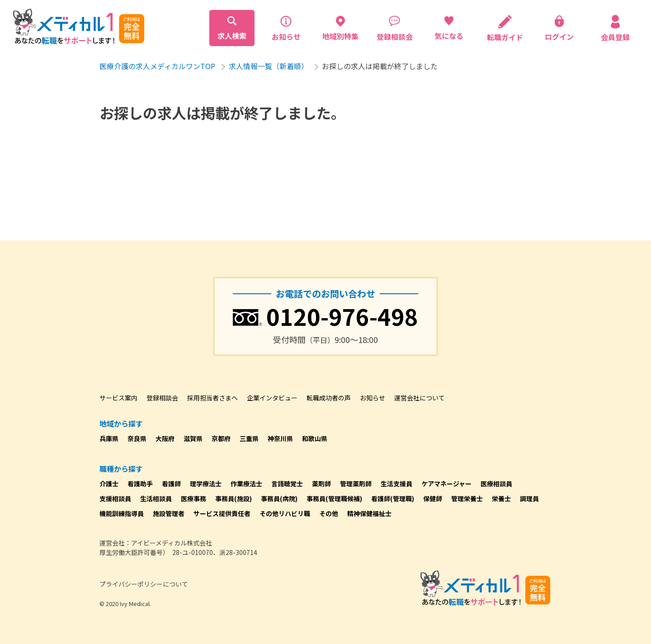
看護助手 (140, 484)
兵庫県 (109, 438)
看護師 (171, 484)
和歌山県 (315, 438)
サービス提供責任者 (222, 513)
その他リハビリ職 (285, 513)
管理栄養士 (467, 498)
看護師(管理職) (393, 498)
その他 (329, 513)
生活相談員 (156, 498)
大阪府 (165, 438)
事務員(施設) (234, 498)
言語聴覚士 (287, 484)
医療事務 (193, 498)
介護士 (109, 484)
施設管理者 (169, 513)
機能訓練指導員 (122, 513)
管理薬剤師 (356, 484)
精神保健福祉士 (369, 513)
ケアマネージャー (446, 484)
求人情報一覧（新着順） (269, 66)
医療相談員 (496, 484)
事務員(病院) (279, 498)
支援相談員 (115, 498)
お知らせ (373, 398)
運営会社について (420, 398)
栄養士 (501, 498)
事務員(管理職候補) (334, 498)
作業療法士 (246, 484)
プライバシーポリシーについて (144, 584)
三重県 (249, 438)
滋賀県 (193, 438)
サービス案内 (118, 398)
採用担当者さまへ (212, 398)
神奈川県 (280, 438)
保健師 (433, 498)
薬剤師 (321, 484)
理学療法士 (206, 484)
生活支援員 (396, 484)
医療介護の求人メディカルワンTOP (157, 66)
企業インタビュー (272, 398)
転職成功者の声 (329, 398)
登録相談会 (162, 398)
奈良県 (137, 438)
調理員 (529, 498)
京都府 (221, 438)
